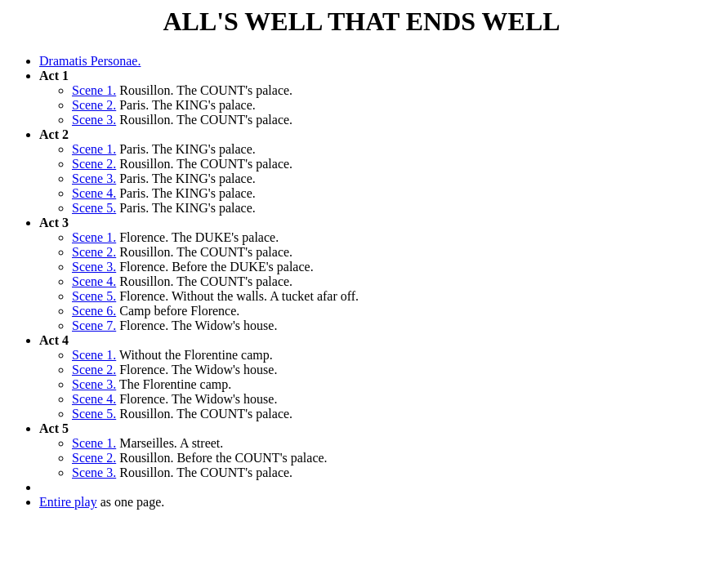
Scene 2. (94, 105)
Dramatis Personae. (90, 61)
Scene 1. (94, 90)
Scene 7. (94, 325)
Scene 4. (94, 193)
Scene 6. (94, 311)
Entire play (68, 502)
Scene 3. (94, 120)
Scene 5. (94, 208)
